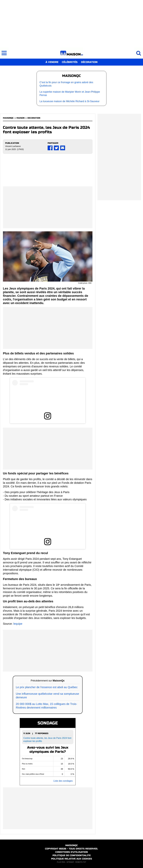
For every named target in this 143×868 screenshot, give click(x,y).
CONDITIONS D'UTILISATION (72, 852)
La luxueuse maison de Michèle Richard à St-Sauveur (69, 101)
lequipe (18, 624)
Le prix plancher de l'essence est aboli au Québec (47, 687)
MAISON (21, 118)
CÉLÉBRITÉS (70, 62)
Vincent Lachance (13, 146)
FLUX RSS (61, 862)
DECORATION (34, 118)
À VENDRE (52, 62)
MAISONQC (8, 118)
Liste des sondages (63, 781)
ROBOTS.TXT (81, 862)
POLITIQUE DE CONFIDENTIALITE (72, 855)
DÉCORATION (89, 62)
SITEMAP (70, 862)
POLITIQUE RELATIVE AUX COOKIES (72, 859)
